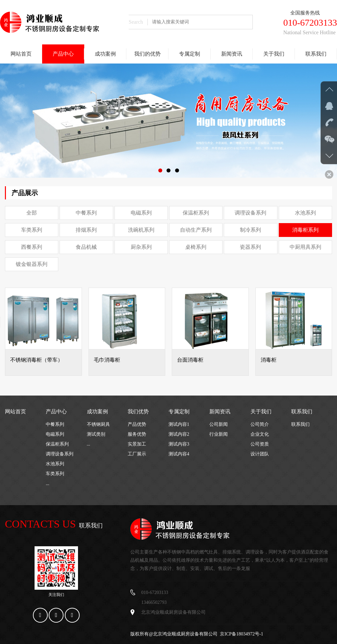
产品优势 (137, 424)
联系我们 (316, 54)
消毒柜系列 (305, 230)
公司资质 (260, 444)
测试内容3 (179, 444)
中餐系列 (86, 213)
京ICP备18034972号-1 (241, 634)
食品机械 (86, 247)
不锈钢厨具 (98, 424)
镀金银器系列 (32, 264)
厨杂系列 (141, 247)
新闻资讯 (232, 54)
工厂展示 (137, 454)
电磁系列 (141, 213)
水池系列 (305, 213)
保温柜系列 (196, 213)
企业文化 (260, 434)
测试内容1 (179, 424)
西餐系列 (32, 247)
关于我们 (274, 54)
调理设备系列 (250, 213)
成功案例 (105, 54)
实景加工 (137, 444)
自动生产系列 (196, 230)
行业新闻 (219, 434)
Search (136, 22)
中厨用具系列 (305, 247)
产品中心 (63, 54)
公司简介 (260, 424)
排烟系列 (86, 230)
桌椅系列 (196, 247)
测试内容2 (179, 434)
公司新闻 (219, 424)
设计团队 (260, 454)
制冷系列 (250, 230)
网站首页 (21, 54)
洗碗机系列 (141, 230)
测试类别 (96, 434)
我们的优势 (147, 54)
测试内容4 (179, 454)
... (48, 484)
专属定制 (190, 54)
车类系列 (32, 230)
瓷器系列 (250, 247)
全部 (32, 213)
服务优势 (137, 434)
